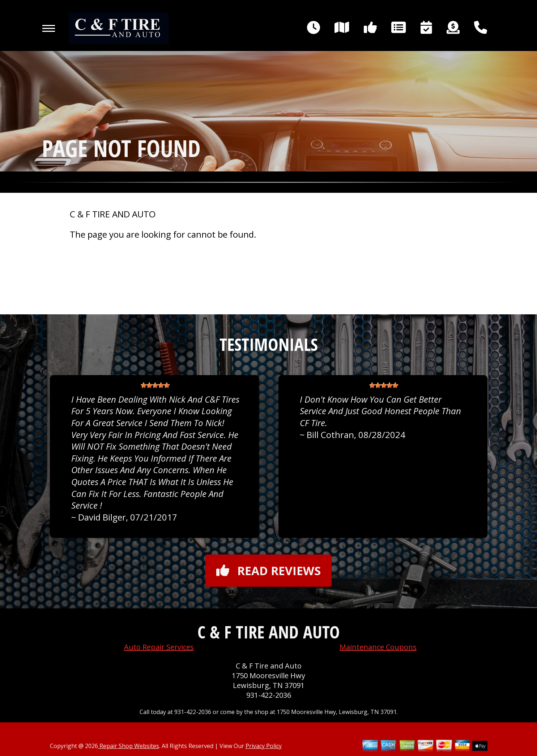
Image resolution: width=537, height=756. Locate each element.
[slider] (155, 385)
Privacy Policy (264, 746)
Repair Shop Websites (129, 746)
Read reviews (268, 571)
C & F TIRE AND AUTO (113, 214)
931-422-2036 (269, 695)
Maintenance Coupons (378, 647)
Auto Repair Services (159, 647)
